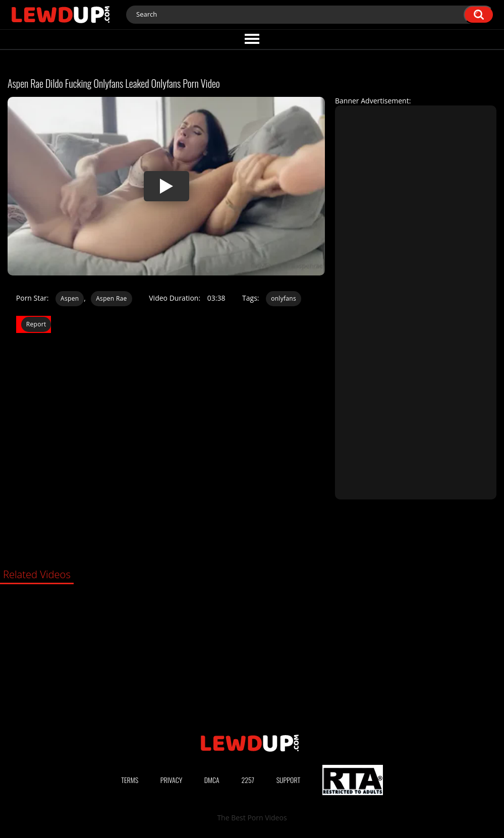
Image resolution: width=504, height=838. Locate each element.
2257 (248, 780)
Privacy (172, 780)
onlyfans (284, 298)
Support (289, 780)
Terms (130, 780)
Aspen (70, 298)
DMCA (212, 780)
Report (36, 324)
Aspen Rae (111, 298)
